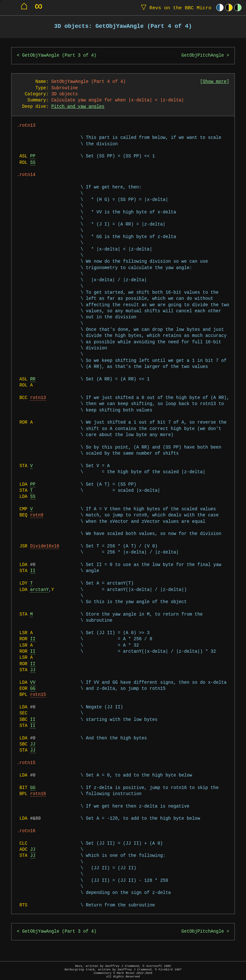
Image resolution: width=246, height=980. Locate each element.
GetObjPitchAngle (203, 56)
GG (33, 689)
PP (33, 156)
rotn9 (37, 515)
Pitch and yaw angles (78, 107)
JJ (33, 670)
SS (33, 163)
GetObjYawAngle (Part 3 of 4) (59, 56)
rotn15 (38, 695)
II (33, 571)
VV (33, 683)
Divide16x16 (45, 546)
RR (33, 379)
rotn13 (38, 398)
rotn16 (38, 794)
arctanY (39, 590)
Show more (215, 82)
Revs (175, 8)
